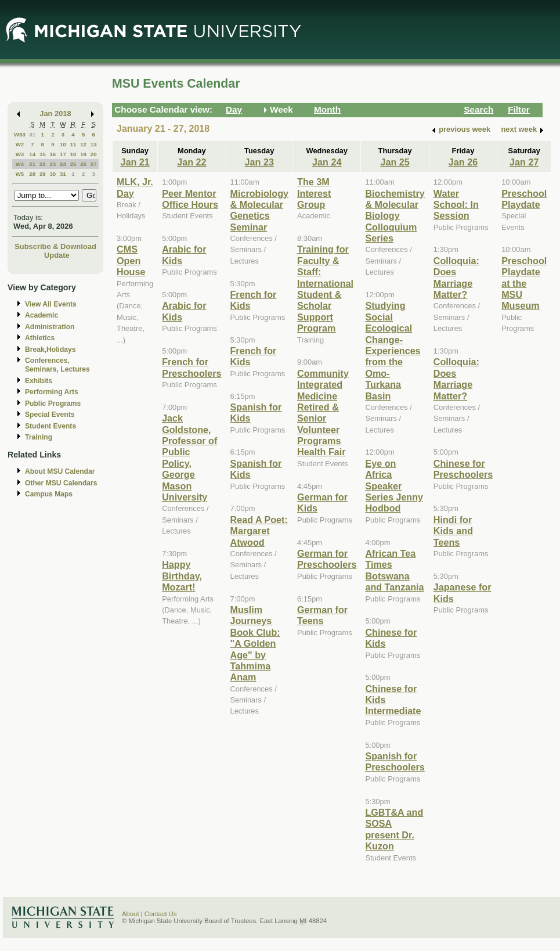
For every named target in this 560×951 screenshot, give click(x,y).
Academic (41, 315)
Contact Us (161, 914)
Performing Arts (52, 392)
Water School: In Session (456, 205)
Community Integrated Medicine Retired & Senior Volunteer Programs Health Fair (323, 413)
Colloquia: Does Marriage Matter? (456, 278)
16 (53, 154)
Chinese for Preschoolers (463, 469)
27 (94, 164)
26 (83, 164)
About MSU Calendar (60, 471)
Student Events (50, 426)
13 (94, 144)
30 (53, 174)
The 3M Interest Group (314, 193)
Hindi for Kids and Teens (453, 531)
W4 (20, 164)
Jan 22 (192, 162)
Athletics (40, 338)
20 (94, 154)
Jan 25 (395, 162)
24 (63, 164)
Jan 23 (259, 162)
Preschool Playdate (524, 199)
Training (39, 437)
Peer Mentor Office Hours (190, 199)
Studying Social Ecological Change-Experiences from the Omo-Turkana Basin (393, 350)
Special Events (50, 415)
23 (53, 164)
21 (32, 164)
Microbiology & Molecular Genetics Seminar (260, 210)
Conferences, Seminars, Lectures (57, 365)
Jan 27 (524, 162)
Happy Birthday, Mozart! (182, 576)
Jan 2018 (55, 114)
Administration (50, 327)
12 (83, 144)
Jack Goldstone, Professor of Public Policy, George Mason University (189, 458)
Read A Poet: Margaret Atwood (259, 531)
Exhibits (39, 381)
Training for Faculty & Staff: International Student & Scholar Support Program (325, 289)
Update (57, 255)
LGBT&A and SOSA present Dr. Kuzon (394, 829)
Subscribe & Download (55, 246)
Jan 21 (135, 162)
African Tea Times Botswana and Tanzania (394, 570)
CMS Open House (131, 260)
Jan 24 (327, 162)
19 (83, 154)
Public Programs (53, 404)
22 (43, 164)
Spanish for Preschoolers (395, 761)
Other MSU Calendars (61, 483)
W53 (20, 134)
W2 (20, 144)
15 (43, 154)
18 (73, 154)
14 (32, 154)
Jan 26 (463, 162)
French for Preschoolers (192, 367)
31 (32, 134)
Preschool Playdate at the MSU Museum (524, 283)
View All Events (51, 304)
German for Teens (322, 615)
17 (63, 154)
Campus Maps (49, 494)
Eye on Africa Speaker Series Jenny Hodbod (394, 486)
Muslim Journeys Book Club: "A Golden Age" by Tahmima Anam (255, 643)
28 (32, 174)
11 (73, 144)
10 (63, 144)
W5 (20, 174)
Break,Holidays (50, 350)
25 (73, 164)
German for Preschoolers (327, 559)
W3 (20, 154)
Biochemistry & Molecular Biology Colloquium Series (395, 216)
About (131, 914)
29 (43, 174)
